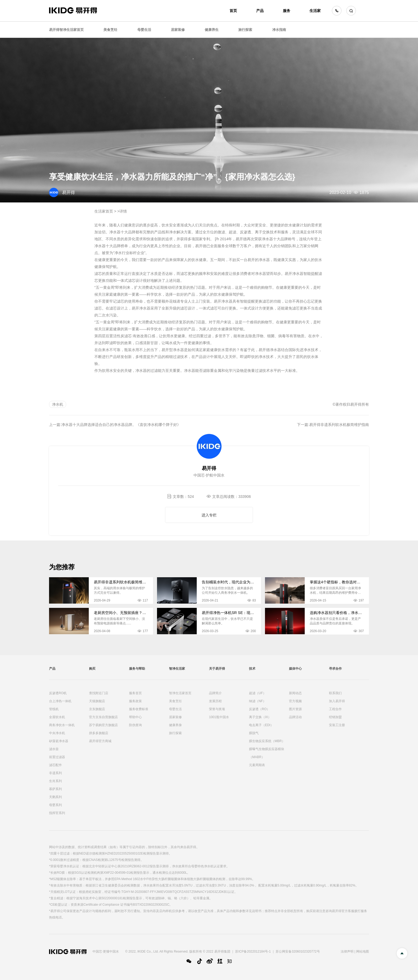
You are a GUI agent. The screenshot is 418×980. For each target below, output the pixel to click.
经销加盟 (335, 717)
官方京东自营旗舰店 (103, 717)
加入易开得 (337, 701)
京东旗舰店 (97, 709)
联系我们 (335, 693)
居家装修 (178, 30)
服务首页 (135, 693)
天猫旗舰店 (97, 701)
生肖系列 (55, 781)
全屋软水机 (57, 717)
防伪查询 (135, 725)
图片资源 (295, 709)
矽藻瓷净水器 (59, 741)
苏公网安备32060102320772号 (298, 951)
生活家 (315, 11)
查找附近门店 (99, 693)
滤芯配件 (55, 765)
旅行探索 (245, 30)
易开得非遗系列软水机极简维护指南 (339, 425)
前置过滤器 (57, 757)
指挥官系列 (57, 813)
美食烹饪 (110, 30)
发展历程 (215, 701)
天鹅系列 (55, 797)
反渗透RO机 (58, 693)
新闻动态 (295, 693)
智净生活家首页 (180, 693)
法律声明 (347, 951)
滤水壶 (54, 749)
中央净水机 (57, 733)
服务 (287, 11)
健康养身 (175, 725)
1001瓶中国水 (219, 717)
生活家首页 (104, 211)
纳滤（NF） (258, 701)
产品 (260, 11)
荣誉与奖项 (217, 709)
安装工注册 (337, 725)
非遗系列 (55, 773)
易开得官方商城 (100, 741)
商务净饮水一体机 (62, 725)
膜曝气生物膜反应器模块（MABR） (267, 753)
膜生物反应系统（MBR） (267, 741)
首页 (233, 11)
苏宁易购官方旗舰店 (103, 725)
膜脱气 (254, 733)
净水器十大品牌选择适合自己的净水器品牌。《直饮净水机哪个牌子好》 (121, 425)
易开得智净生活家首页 (66, 30)
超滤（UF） (258, 693)
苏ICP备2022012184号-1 (253, 951)
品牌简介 (215, 693)
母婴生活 (144, 30)
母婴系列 (55, 805)
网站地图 (363, 951)
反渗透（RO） (259, 709)
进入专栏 (209, 515)
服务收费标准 (139, 709)
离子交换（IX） (260, 717)
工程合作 (335, 709)
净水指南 (279, 30)
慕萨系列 (55, 789)
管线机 (54, 709)
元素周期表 (257, 765)
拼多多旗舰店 (99, 733)
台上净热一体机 (60, 701)
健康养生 (212, 30)
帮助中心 (135, 717)
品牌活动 (295, 717)
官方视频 (295, 701)
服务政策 (135, 701)
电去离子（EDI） (261, 725)
